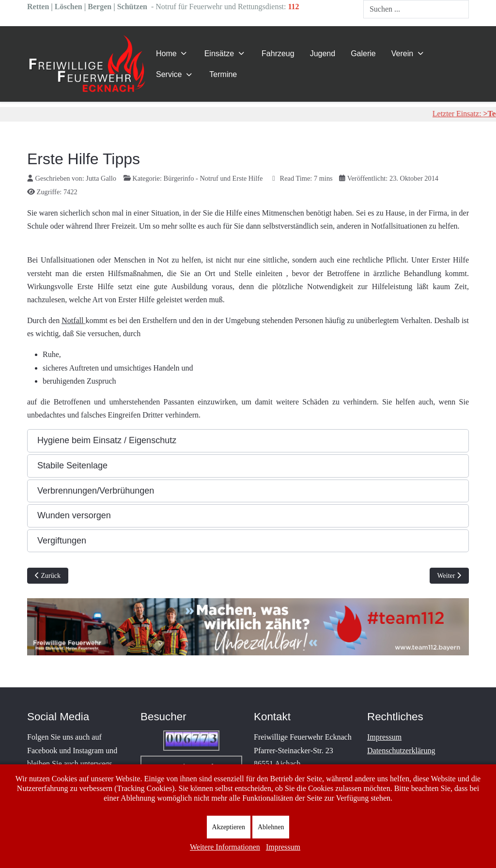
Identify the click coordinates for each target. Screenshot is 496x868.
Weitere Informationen (225, 847)
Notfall (73, 320)
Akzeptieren (229, 827)
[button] (248, 441)
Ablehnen (271, 827)
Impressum (384, 737)
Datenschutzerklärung (401, 751)
